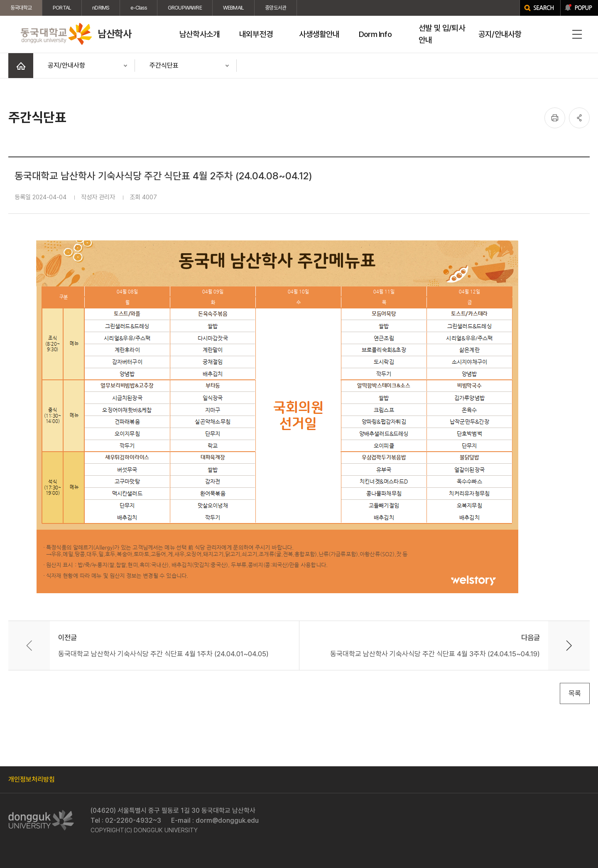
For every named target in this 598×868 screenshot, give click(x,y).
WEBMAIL (233, 8)
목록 (575, 693)
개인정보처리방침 (32, 779)
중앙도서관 (276, 8)
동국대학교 (21, 8)
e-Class (138, 8)
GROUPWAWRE (185, 8)
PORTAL (62, 8)
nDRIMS (101, 8)
